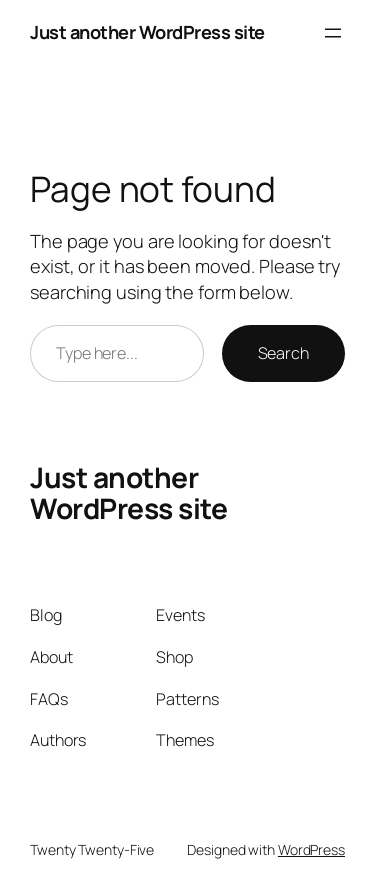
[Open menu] (333, 33)
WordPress (311, 849)
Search (283, 353)
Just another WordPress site (147, 32)
